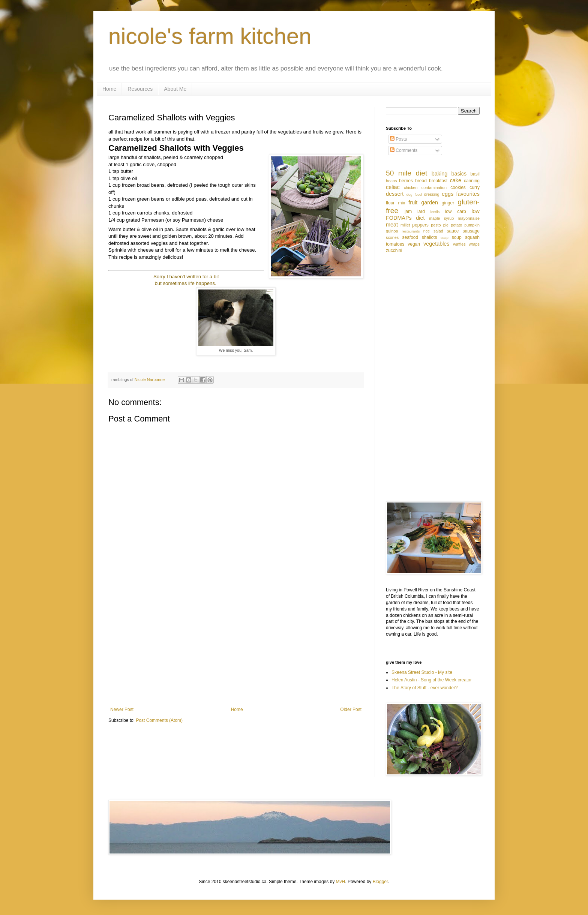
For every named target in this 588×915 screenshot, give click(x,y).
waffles (459, 244)
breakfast (438, 181)
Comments (404, 150)
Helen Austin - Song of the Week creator (432, 680)
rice (427, 231)
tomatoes (395, 244)
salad (438, 231)
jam (408, 211)
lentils (435, 212)
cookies (458, 187)
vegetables (436, 244)
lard (421, 211)
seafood (410, 237)
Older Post (351, 709)
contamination (434, 187)
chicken (411, 187)
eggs (448, 194)
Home (109, 89)
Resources (140, 89)
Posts (398, 139)
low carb (455, 211)
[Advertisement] (236, 645)
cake (456, 180)
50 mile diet (406, 173)
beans (391, 181)
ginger (448, 203)
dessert (395, 194)
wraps (474, 244)
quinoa (392, 231)
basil (475, 174)
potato (456, 225)
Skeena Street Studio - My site (422, 672)
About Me (175, 89)
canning (472, 181)
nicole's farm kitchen (210, 36)
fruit (413, 202)
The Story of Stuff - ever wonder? (425, 688)
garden (430, 202)
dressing (432, 194)
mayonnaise (469, 218)
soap (445, 238)
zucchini (394, 250)
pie (446, 225)
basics (459, 174)
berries (406, 181)
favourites (468, 194)
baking (439, 174)
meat (392, 225)
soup (457, 237)
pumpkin (472, 225)
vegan (414, 244)
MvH (341, 882)
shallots (430, 237)
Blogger (380, 882)
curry (475, 187)
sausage (471, 231)
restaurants (411, 231)
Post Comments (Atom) (159, 720)
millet (405, 225)
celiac (393, 187)
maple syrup (441, 218)
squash (472, 237)
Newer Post (122, 709)
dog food (414, 194)
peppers (420, 225)
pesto (436, 225)
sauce (453, 231)
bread (421, 181)
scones (392, 237)
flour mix (395, 203)
